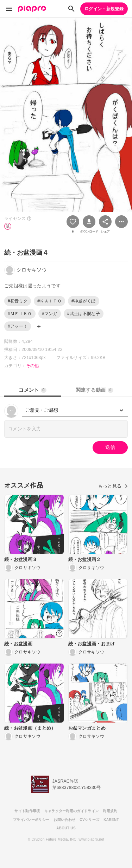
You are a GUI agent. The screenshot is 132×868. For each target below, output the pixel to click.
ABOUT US (66, 828)
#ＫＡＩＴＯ (49, 301)
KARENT (111, 820)
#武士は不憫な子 (84, 314)
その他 (33, 366)
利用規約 (110, 811)
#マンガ (50, 314)
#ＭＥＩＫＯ (20, 314)
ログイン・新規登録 (104, 9)
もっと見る (113, 486)
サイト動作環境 (27, 811)
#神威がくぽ (84, 301)
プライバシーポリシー (31, 820)
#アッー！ (18, 326)
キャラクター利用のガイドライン (72, 811)
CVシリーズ (89, 820)
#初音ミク (18, 301)
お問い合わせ (64, 820)
